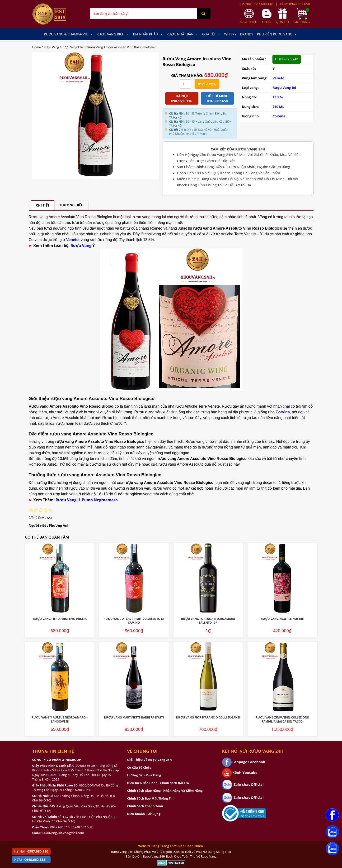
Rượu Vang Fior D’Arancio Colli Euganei (208, 717)
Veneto (278, 78)
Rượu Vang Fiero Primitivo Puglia (60, 619)
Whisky (230, 34)
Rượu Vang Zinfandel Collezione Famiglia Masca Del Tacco (282, 719)
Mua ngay (207, 84)
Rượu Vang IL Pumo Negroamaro (87, 500)
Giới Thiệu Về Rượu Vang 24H (150, 760)
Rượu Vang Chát (73, 47)
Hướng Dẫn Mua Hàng (144, 775)
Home (37, 47)
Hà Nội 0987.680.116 (182, 98)
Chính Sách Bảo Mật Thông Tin (150, 798)
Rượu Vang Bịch (113, 34)
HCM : (30, 860)
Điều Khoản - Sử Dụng (144, 814)
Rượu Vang (51, 47)
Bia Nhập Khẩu (148, 34)
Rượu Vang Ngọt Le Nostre (282, 619)
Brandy (247, 34)
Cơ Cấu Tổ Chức (139, 767)
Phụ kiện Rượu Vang (277, 34)
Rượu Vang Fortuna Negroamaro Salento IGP (208, 621)
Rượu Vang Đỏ (284, 88)
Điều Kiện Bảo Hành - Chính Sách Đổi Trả (158, 783)
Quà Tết (211, 34)
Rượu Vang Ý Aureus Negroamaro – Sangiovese (60, 719)
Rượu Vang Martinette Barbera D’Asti (134, 717)
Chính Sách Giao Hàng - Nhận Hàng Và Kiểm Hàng (165, 791)
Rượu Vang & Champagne (68, 34)
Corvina (279, 116)
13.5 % (278, 97)
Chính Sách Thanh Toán (145, 806)
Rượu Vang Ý (83, 246)
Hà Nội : (31, 851)
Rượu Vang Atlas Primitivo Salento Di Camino (134, 621)
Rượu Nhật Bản (183, 34)
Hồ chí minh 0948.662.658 (217, 98)
